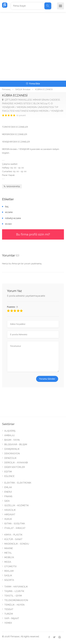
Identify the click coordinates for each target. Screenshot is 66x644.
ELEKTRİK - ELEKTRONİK (18, 483)
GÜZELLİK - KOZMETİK (17, 505)
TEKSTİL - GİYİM (13, 596)
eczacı (8, 224)
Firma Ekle (33, 84)
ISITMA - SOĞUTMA (15, 524)
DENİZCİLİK (10, 458)
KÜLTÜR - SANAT (13, 539)
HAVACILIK (10, 510)
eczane (9, 212)
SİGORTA (9, 580)
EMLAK (8, 487)
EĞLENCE (9, 476)
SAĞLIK (8, 576)
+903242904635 (12, 186)
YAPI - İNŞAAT (12, 618)
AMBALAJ (9, 435)
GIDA (7, 501)
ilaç (7, 207)
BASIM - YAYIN (12, 440)
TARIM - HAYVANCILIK (16, 587)
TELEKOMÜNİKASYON (16, 600)
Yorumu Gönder (47, 379)
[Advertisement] (33, 46)
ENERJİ (8, 492)
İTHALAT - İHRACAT (15, 528)
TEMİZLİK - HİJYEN (14, 605)
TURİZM (9, 614)
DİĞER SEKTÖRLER (15, 467)
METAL (8, 553)
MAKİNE (9, 548)
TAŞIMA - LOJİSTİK (14, 591)
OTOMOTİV (10, 566)
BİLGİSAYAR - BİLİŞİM (16, 444)
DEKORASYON (12, 454)
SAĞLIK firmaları (23, 89)
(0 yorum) (21, 115)
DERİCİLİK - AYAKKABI (16, 463)
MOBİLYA (9, 557)
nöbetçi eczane (13, 218)
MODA (8, 562)
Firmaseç (6, 89)
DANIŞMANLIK (12, 449)
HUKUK (8, 519)
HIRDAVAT (10, 515)
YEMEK (8, 623)
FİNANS (8, 496)
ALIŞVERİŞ (10, 431)
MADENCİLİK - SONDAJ (17, 544)
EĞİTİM (8, 472)
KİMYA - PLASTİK (13, 535)
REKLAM (9, 571)
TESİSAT (9, 609)
